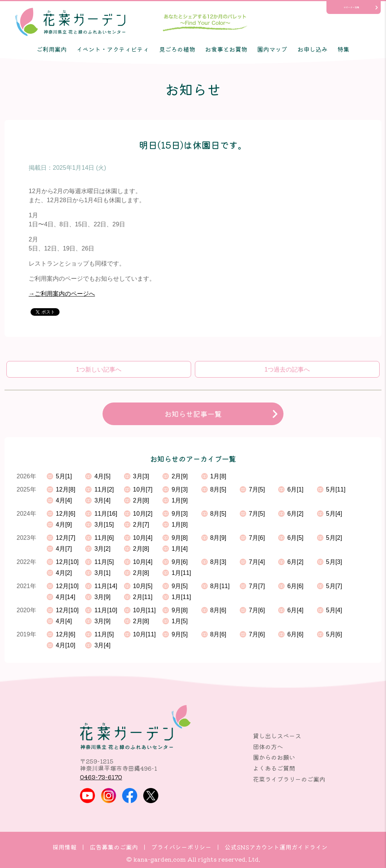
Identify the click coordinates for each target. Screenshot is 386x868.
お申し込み (312, 49)
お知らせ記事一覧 (193, 414)
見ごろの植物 (177, 49)
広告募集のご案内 (114, 847)
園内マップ (272, 49)
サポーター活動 (351, 7)
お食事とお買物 (226, 49)
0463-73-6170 (101, 777)
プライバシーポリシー (181, 847)
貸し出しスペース (277, 736)
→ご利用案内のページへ (62, 294)
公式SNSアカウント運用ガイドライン (276, 847)
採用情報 (64, 847)
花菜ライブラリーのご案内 (289, 779)
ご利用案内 (52, 49)
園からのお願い (274, 757)
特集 (343, 49)
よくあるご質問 (274, 768)
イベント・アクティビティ (113, 49)
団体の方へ (268, 747)
